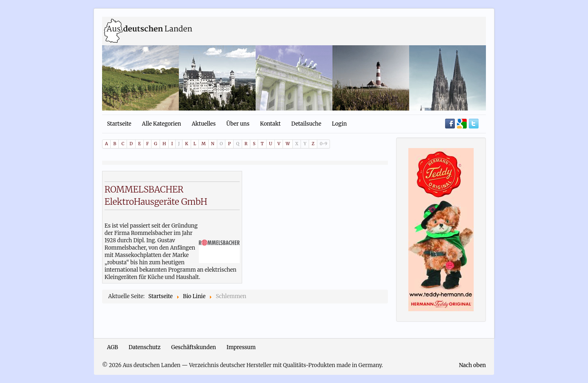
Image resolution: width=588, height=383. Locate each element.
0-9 (323, 144)
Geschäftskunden (194, 347)
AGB (112, 347)
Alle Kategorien (162, 124)
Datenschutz (145, 347)
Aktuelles (204, 124)
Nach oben (472, 365)
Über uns (238, 124)
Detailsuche (306, 124)
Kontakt (270, 124)
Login (340, 124)
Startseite (119, 124)
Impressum (241, 347)
